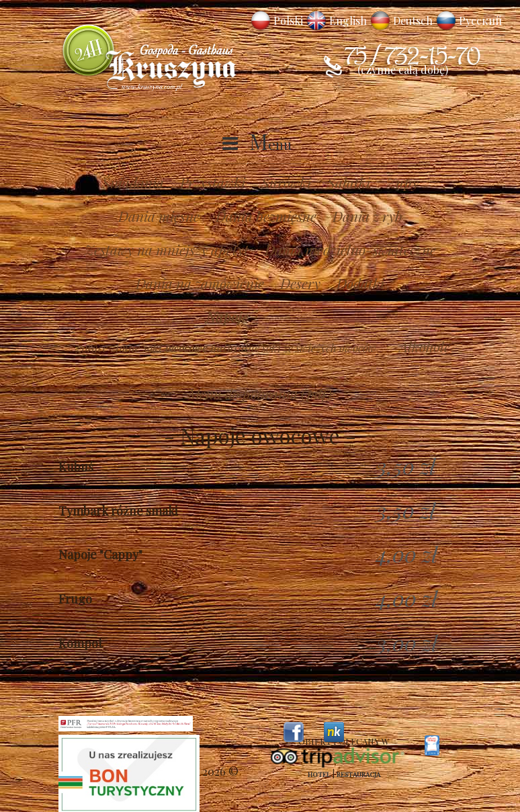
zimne (125, 348)
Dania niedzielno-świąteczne (350, 249)
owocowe (186, 348)
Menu (270, 144)
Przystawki (213, 182)
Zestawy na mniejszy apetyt (167, 249)
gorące (92, 348)
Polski (288, 21)
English (348, 21)
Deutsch (413, 21)
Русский (480, 21)
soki (153, 348)
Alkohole (425, 346)
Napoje (227, 317)
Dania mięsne (159, 216)
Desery (300, 283)
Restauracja (358, 774)
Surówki (286, 182)
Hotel (319, 774)
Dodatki (360, 283)
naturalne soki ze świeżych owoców (293, 348)
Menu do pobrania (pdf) (260, 393)
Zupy (402, 182)
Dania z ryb (367, 216)
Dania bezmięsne (266, 216)
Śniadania (133, 182)
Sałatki (349, 182)
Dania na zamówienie (200, 283)
